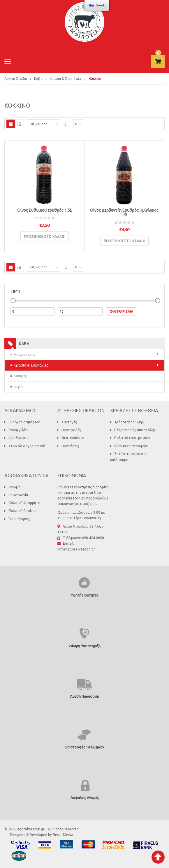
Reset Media (63, 835)
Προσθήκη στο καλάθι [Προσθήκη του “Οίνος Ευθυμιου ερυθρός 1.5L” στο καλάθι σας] (45, 237)
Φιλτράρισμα (121, 312)
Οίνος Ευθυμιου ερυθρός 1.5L (45, 210)
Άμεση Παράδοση (85, 696)
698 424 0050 (93, 538)
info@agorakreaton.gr (76, 549)
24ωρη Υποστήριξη (85, 646)
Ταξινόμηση (38, 124)
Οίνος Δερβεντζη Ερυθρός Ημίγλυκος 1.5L (124, 212)
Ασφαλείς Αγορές (85, 798)
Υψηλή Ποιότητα (85, 595)
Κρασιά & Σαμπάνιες (66, 79)
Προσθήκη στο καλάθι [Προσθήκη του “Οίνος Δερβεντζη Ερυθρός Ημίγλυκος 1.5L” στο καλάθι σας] (124, 241)
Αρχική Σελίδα (16, 79)
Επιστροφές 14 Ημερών (85, 747)
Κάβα (38, 79)
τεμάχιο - (158, 53)
